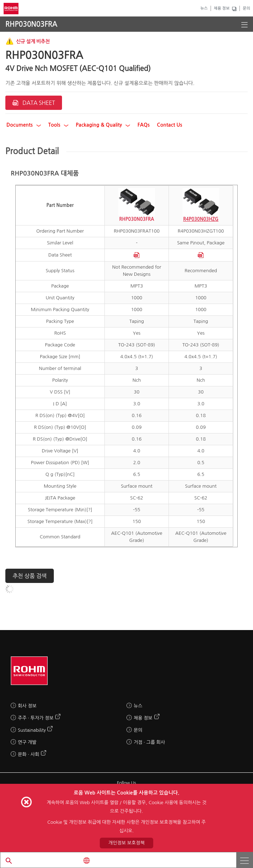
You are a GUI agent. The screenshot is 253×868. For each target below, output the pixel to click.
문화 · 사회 (29, 754)
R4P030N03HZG (201, 219)
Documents (24, 125)
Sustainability (32, 730)
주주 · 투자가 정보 (36, 718)
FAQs (144, 125)
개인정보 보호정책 (126, 843)
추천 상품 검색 (30, 576)
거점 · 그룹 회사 (149, 742)
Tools (58, 125)
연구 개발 (27, 742)
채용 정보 (222, 8)
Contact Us (169, 125)
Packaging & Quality (103, 125)
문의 (246, 8)
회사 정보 (27, 706)
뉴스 (204, 8)
